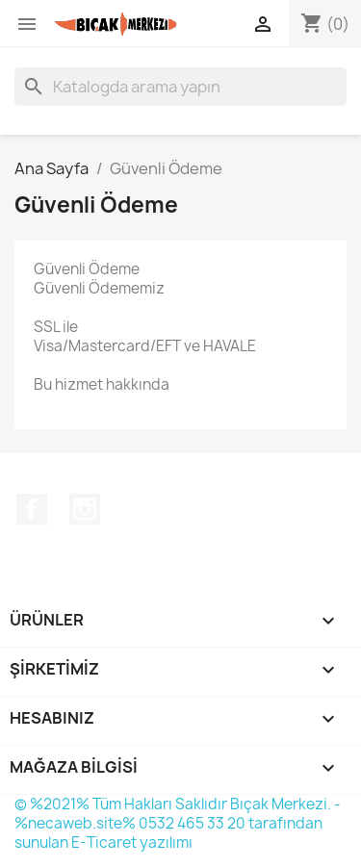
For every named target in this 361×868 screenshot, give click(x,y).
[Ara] (180, 87)
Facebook (32, 509)
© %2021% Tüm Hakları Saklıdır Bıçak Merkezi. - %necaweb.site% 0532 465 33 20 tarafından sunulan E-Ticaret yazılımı (178, 823)
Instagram (85, 509)
